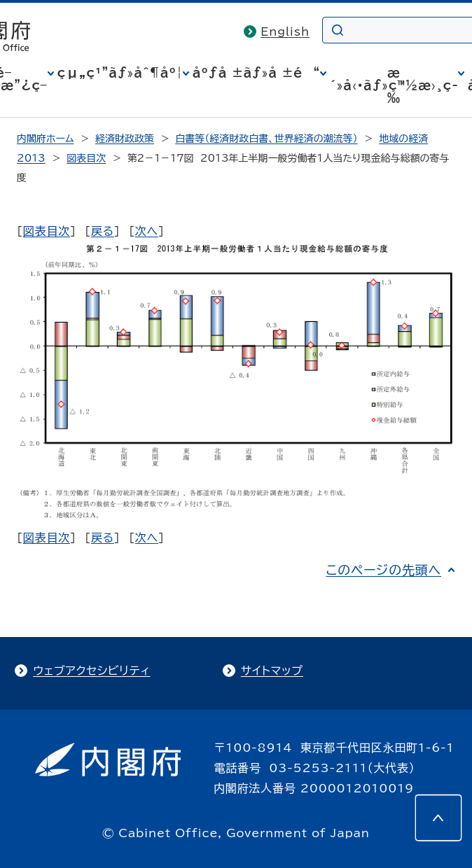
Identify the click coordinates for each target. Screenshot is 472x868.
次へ (147, 231)
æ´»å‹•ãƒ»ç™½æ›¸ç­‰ (394, 85)
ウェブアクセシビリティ (91, 671)
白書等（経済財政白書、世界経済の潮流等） (266, 139)
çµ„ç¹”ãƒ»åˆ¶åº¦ (120, 73)
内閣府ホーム (45, 139)
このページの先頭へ (383, 570)
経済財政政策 (125, 139)
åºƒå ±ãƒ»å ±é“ (256, 73)
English (285, 31)
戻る (103, 231)
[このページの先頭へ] (438, 818)
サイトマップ (272, 671)
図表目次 (86, 158)
